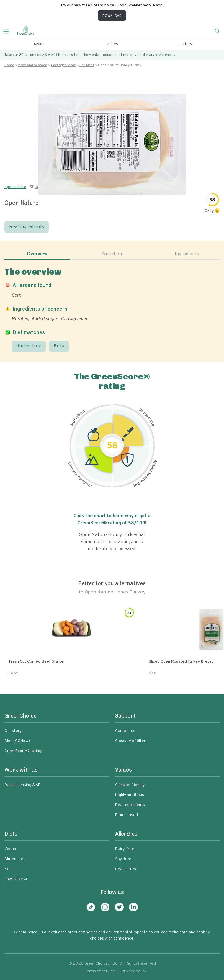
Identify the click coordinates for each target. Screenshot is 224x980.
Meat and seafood (32, 65)
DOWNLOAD (112, 16)
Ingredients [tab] (187, 254)
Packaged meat (63, 65)
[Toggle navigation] (8, 31)
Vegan (10, 849)
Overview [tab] (37, 254)
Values (112, 44)
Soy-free (123, 859)
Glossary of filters (131, 741)
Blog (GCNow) (17, 741)
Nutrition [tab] (112, 254)
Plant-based (126, 815)
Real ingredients (27, 227)
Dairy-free (125, 849)
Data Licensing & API (23, 785)
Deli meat (87, 65)
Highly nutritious (130, 795)
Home (9, 65)
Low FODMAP (17, 879)
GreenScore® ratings (24, 751)
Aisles (39, 44)
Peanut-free (126, 869)
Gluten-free (15, 859)
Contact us (125, 731)
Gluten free (29, 346)
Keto (59, 346)
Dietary (185, 44)
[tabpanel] (112, 309)
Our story (13, 731)
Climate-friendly (130, 785)
